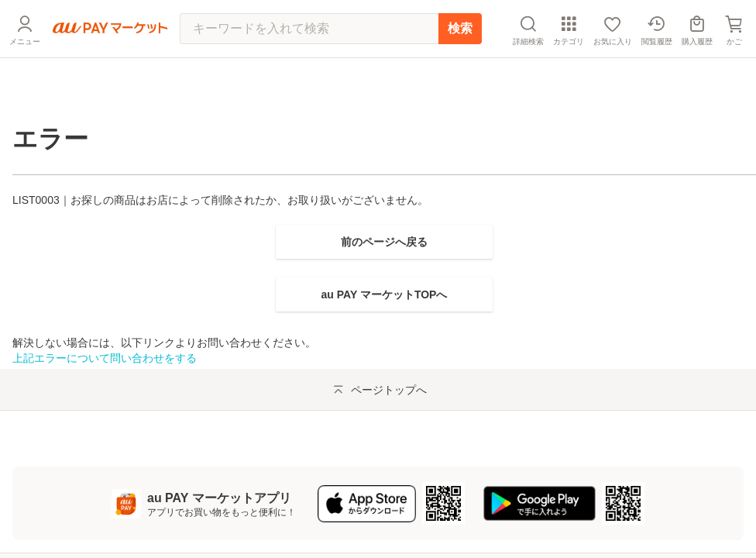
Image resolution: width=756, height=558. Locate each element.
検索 (460, 65)
